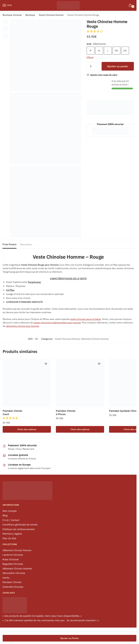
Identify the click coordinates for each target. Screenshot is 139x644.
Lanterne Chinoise (13, 555)
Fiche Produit (9, 244)
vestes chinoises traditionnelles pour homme (57, 323)
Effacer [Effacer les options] (90, 57)
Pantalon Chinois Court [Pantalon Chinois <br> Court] (12, 412)
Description (26, 244)
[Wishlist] (104, 75)
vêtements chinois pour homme (22, 326)
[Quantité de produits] (91, 66)
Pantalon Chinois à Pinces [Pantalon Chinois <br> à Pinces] (66, 412)
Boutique (30, 15)
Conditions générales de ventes (20, 525)
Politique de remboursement (19, 530)
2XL (125, 51)
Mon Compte (10, 511)
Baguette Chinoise (13, 564)
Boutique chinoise (12, 15)
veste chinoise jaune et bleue (86, 319)
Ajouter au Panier (70, 638)
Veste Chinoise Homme (51, 15)
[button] (95, 31)
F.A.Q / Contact (11, 520)
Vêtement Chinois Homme (95, 339)
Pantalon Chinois (12, 582)
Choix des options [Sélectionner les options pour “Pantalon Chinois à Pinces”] (80, 429)
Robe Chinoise (11, 560)
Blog (5, 516)
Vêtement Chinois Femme (17, 551)
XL (99, 51)
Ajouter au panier (118, 66)
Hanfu (6, 578)
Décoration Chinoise (14, 573)
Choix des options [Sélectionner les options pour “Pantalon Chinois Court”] (27, 429)
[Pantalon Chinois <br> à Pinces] (80, 383)
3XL (116, 51)
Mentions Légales (12, 534)
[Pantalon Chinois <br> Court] (27, 383)
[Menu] (7, 5)
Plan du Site (9, 539)
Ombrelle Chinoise (13, 587)
